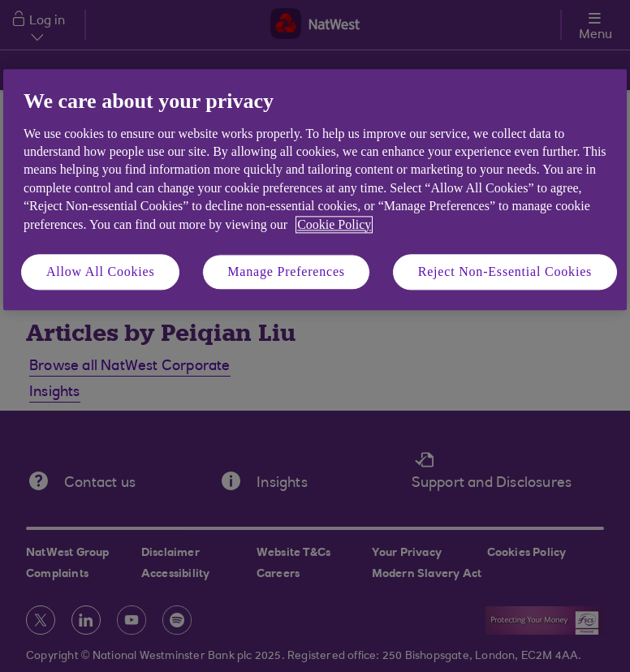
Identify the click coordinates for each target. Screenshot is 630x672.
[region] (315, 190)
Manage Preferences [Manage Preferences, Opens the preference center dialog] (286, 271)
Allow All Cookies (101, 271)
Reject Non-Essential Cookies (505, 271)
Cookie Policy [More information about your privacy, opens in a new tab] (334, 224)
